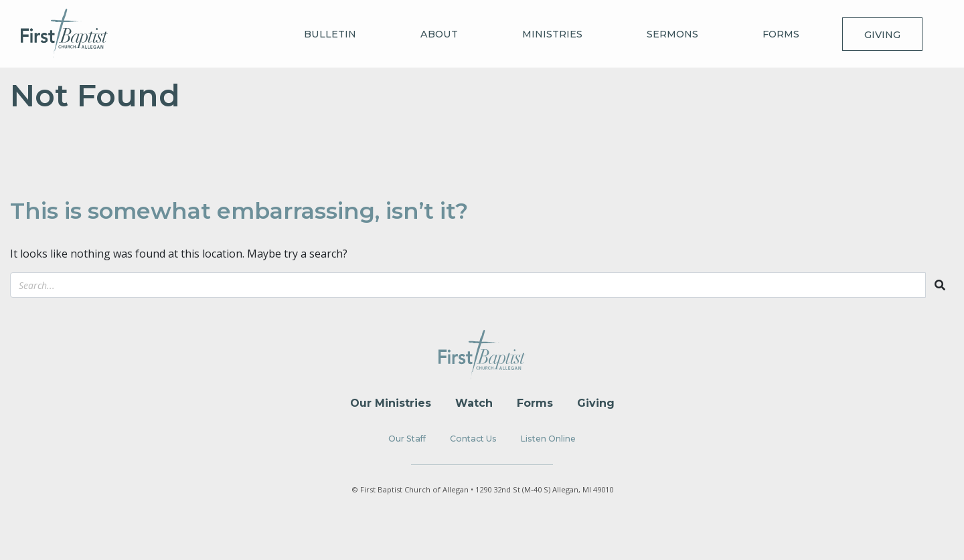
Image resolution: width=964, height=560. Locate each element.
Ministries (552, 34)
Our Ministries (391, 403)
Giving (882, 35)
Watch (474, 403)
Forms (781, 34)
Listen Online (548, 439)
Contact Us (473, 439)
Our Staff (407, 439)
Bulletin (330, 34)
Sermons (672, 34)
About (439, 34)
